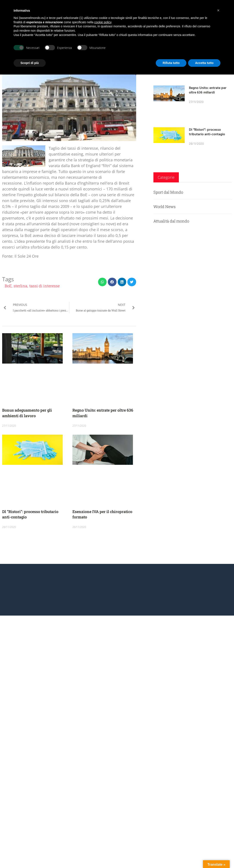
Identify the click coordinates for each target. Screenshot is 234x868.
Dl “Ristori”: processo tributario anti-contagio (207, 132)
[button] (102, 282)
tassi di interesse (44, 286)
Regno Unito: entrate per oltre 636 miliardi (208, 90)
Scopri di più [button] (30, 63)
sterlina (20, 286)
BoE (8, 286)
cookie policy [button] (103, 22)
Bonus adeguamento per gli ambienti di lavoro (27, 413)
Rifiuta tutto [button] (171, 63)
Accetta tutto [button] (204, 63)
